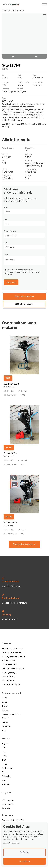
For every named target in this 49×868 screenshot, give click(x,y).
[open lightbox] (24, 36)
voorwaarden (28, 270)
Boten (5, 702)
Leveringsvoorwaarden (12, 652)
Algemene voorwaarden (12, 648)
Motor (6, 243)
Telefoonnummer (10, 231)
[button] (13, 56)
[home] (11, 5)
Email (6, 219)
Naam (6, 207)
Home (4, 11)
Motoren (11, 11)
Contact (6, 718)
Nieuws (5, 722)
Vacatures (6, 726)
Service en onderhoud (12, 714)
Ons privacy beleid (11, 843)
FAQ (4, 730)
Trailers (5, 706)
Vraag (6, 255)
